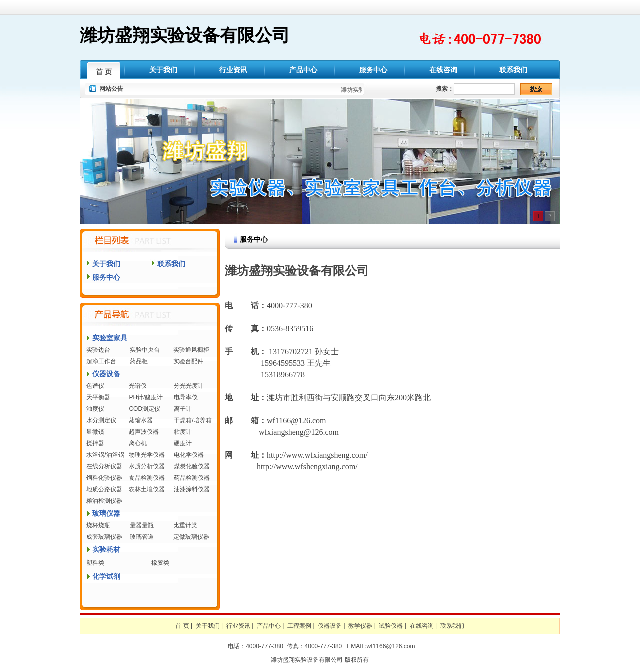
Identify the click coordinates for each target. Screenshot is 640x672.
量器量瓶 (142, 525)
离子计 (183, 409)
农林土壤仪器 (147, 489)
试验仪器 (391, 626)
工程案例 (299, 626)
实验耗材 (106, 549)
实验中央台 (145, 350)
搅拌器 (95, 443)
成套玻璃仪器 (104, 537)
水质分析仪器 (147, 466)
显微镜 (95, 432)
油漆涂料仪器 (192, 489)
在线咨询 (443, 70)
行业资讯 (233, 70)
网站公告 (111, 89)
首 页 (104, 72)
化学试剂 (106, 576)
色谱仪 (95, 386)
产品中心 (303, 70)
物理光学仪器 (147, 455)
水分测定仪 (101, 420)
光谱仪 (138, 386)
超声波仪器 (144, 432)
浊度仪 (95, 409)
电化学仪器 (189, 455)
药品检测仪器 (192, 478)
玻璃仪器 (106, 513)
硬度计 (183, 443)
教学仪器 (360, 626)
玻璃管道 (142, 537)
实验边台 (98, 350)
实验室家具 (110, 338)
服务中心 (373, 70)
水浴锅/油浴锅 (105, 455)
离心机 (138, 443)
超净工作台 (101, 361)
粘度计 (183, 432)
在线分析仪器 (104, 466)
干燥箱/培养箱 (193, 420)
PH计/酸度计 (146, 397)
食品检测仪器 (147, 478)
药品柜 (139, 361)
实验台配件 (188, 361)
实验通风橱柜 (191, 350)
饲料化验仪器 (104, 478)
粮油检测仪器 (104, 501)
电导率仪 (186, 397)
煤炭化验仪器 (192, 466)
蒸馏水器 (141, 420)
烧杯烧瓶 (98, 525)
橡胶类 (160, 563)
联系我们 (513, 70)
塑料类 (95, 563)
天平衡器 (98, 397)
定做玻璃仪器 (191, 537)
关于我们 (163, 70)
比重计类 (185, 525)
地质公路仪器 (104, 489)
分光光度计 (189, 386)
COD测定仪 (145, 409)
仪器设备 (106, 374)
